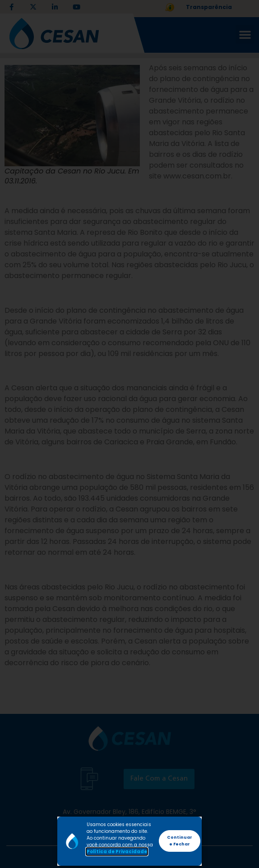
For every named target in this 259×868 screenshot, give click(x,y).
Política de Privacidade (117, 852)
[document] (129, 434)
